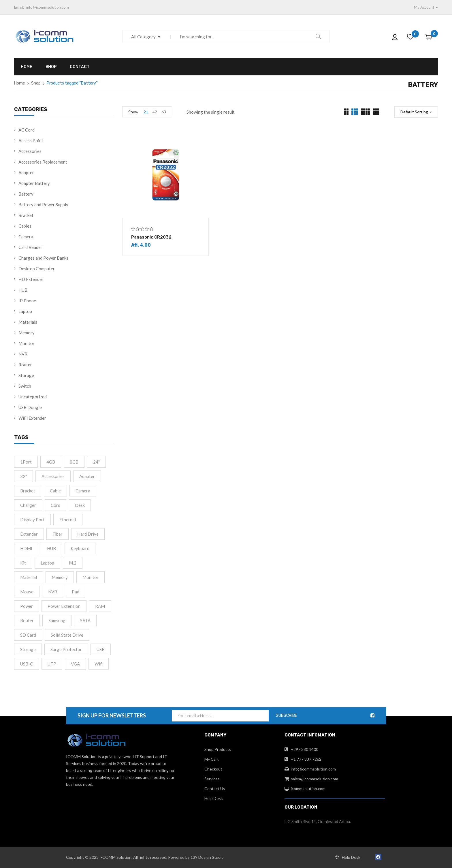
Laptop (25, 311)
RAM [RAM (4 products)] (100, 606)
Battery (26, 194)
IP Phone (27, 301)
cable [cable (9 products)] (55, 491)
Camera (26, 237)
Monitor (27, 343)
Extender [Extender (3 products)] (29, 534)
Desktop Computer (37, 269)
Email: (19, 7)
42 (155, 112)
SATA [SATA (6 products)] (85, 620)
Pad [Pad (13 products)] (76, 592)
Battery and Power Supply (43, 205)
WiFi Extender (32, 418)
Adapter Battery (34, 183)
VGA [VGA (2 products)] (75, 664)
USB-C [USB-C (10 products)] (27, 664)
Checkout (213, 769)
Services (212, 779)
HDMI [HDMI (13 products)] (26, 548)
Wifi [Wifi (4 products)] (99, 664)
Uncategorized (33, 397)
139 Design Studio (207, 857)
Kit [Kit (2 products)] (23, 563)
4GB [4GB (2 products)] (51, 462)
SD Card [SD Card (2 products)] (28, 635)
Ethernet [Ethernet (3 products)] (68, 520)
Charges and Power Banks (43, 258)
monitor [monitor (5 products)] (91, 577)
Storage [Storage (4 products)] (28, 649)
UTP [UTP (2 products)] (52, 664)
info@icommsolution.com (48, 7)
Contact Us (215, 789)
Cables (25, 226)
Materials (28, 322)
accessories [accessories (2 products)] (53, 476)
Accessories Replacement (43, 162)
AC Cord (27, 130)
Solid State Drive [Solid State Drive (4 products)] (67, 635)
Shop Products (218, 749)
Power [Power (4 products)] (27, 606)
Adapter (26, 173)
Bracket (26, 215)
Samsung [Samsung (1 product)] (57, 620)
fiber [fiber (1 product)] (58, 534)
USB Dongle (30, 407)
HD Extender (31, 279)
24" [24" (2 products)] (96, 462)
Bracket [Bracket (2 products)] (28, 491)
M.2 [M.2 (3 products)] (73, 563)
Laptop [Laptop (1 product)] (47, 563)
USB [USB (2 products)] (101, 649)
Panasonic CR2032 (151, 237)
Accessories (30, 151)
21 (146, 112)
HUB (23, 290)
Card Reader (30, 247)
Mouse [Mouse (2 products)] (27, 592)
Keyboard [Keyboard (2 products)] (80, 548)
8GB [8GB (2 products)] (74, 462)
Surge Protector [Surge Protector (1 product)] (66, 649)
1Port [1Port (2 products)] (26, 462)
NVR (23, 354)
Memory (27, 333)
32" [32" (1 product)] (23, 476)
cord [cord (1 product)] (55, 505)
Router (25, 365)
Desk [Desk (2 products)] (80, 505)
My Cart (212, 759)
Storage (26, 375)
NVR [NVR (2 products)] (53, 592)
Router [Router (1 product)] (27, 620)
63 (164, 112)
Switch (25, 386)
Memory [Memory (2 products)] (60, 577)
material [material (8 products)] (29, 577)
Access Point (31, 140)
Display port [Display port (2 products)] (32, 520)
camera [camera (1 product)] (83, 491)
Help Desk (214, 798)
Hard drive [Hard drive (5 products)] (88, 534)
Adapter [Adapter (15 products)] (87, 476)
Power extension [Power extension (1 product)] (64, 606)
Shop (36, 83)
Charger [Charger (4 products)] (28, 505)
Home (20, 83)
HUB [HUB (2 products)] (51, 548)
